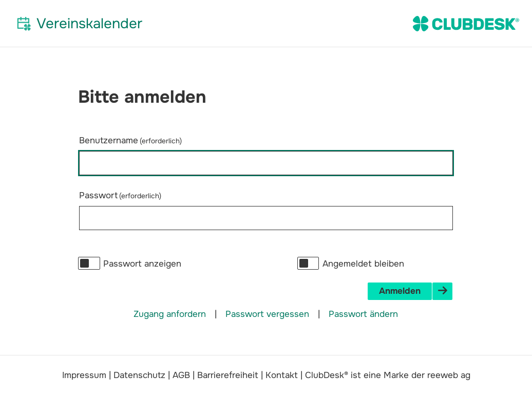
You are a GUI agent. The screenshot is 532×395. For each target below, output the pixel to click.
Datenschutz (139, 375)
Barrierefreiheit (228, 375)
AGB (181, 375)
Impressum (84, 375)
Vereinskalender (89, 23)
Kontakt (282, 375)
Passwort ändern (363, 314)
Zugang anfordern (170, 314)
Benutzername (130, 140)
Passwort (120, 195)
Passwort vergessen (267, 314)
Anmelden (400, 291)
